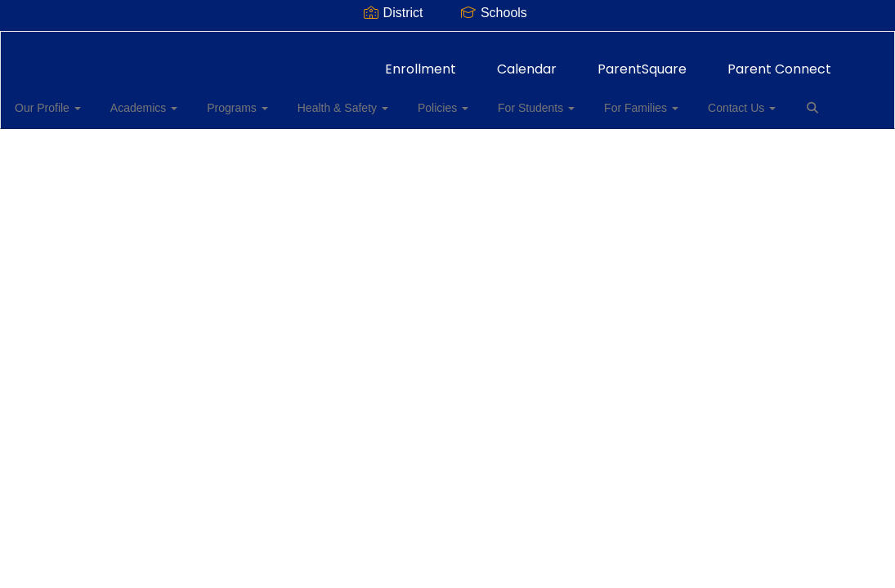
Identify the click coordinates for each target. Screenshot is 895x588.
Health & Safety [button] (351, 100)
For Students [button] (535, 100)
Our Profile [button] (71, 100)
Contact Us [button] (730, 100)
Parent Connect (779, 61)
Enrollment (421, 61)
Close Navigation (81, 147)
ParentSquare (642, 61)
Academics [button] (162, 100)
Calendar (527, 61)
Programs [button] (251, 100)
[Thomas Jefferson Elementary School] (447, 42)
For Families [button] (635, 100)
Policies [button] (446, 100)
